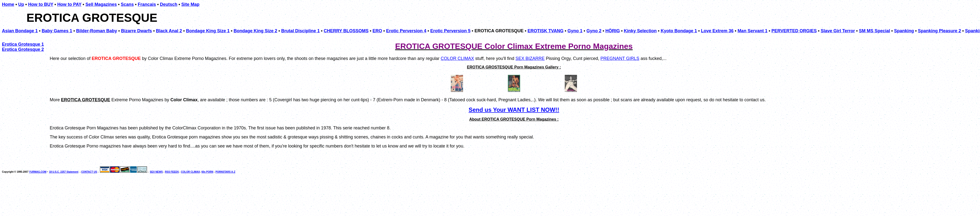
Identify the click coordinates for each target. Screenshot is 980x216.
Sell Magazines (101, 4)
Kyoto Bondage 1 (679, 31)
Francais (147, 4)
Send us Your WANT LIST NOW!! (514, 110)
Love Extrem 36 (717, 31)
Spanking (904, 31)
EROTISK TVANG (545, 31)
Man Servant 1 (752, 31)
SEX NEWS (156, 172)
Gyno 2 (594, 31)
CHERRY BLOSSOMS (346, 31)
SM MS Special (875, 31)
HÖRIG (613, 31)
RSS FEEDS (172, 172)
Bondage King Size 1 (208, 31)
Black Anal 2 (169, 31)
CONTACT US (89, 172)
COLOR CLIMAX (457, 58)
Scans (127, 4)
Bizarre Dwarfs (136, 31)
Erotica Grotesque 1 (23, 44)
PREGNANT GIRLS (620, 58)
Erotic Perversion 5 (450, 31)
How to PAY (69, 4)
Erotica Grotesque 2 (23, 49)
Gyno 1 (575, 31)
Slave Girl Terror (838, 31)
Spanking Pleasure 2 (940, 31)
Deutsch (169, 4)
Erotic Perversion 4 (406, 31)
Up (21, 4)
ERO (377, 31)
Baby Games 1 (57, 31)
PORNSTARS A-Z (225, 172)
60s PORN (207, 172)
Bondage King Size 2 (256, 31)
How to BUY (41, 4)
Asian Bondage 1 (20, 31)
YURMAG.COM (38, 172)
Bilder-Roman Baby (97, 31)
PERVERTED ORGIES (794, 31)
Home (8, 4)
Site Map (190, 4)
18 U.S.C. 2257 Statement (64, 172)
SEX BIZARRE (530, 58)
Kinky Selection (640, 31)
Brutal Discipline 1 (300, 31)
